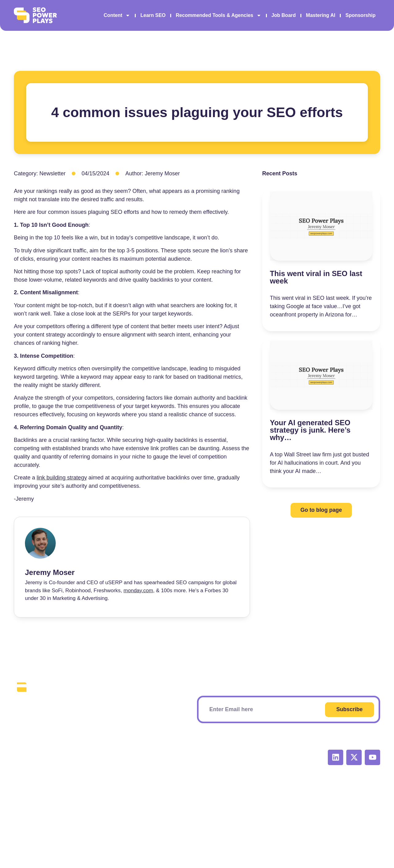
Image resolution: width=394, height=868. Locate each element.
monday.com (138, 591)
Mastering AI (321, 15)
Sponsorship (360, 15)
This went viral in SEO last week (316, 277)
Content (117, 15)
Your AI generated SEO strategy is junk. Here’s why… (310, 430)
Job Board (284, 15)
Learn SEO (153, 15)
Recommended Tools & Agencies (219, 15)
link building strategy (62, 478)
